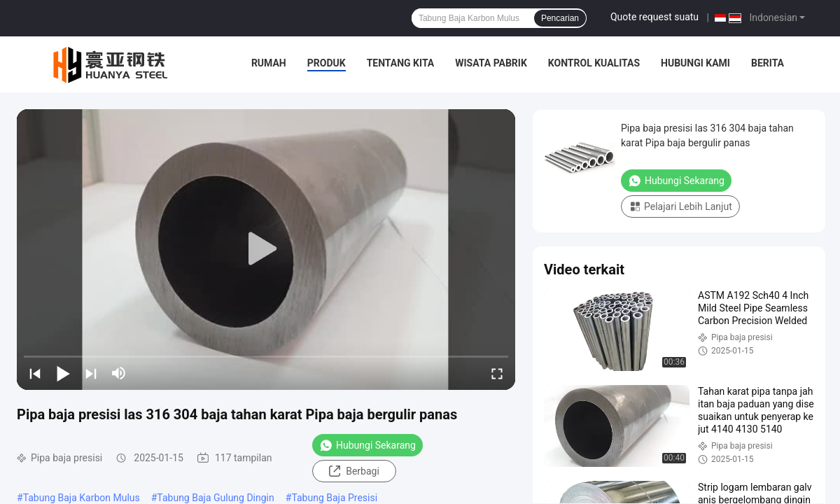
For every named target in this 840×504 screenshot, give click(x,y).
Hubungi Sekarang (367, 445)
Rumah (269, 63)
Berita (768, 63)
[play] (266, 249)
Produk (327, 63)
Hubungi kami (695, 63)
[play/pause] (63, 373)
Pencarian (560, 18)
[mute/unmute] (119, 373)
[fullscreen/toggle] (497, 373)
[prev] (35, 373)
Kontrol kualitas (594, 63)
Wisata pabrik (491, 63)
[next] (91, 373)
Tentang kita (401, 63)
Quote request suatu (654, 17)
